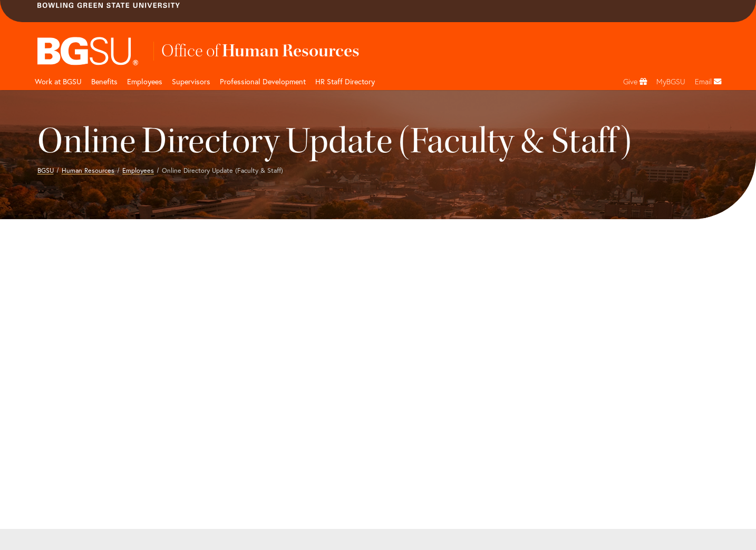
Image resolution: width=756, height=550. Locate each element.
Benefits (104, 82)
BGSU (46, 170)
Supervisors (191, 82)
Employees (145, 82)
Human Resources (88, 170)
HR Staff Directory (345, 82)
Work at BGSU (58, 82)
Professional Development (263, 82)
